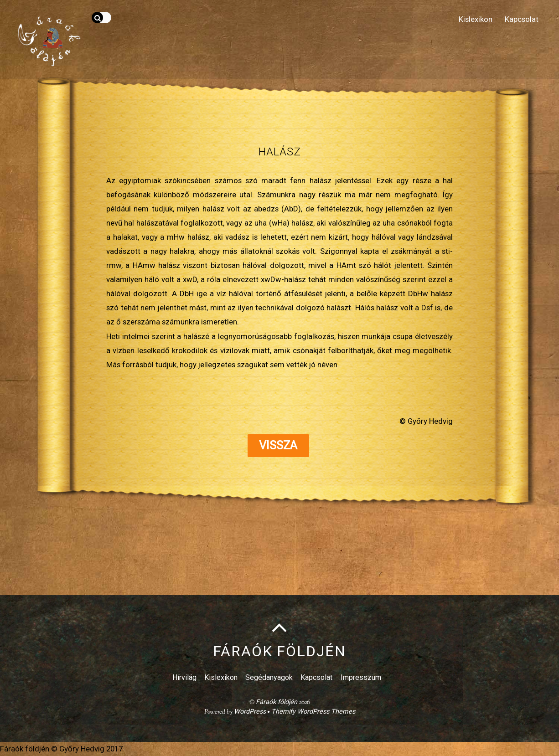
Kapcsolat (522, 19)
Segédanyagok (269, 677)
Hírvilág (184, 677)
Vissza (278, 445)
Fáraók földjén (277, 702)
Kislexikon (476, 19)
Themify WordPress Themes (313, 712)
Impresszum (361, 677)
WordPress (250, 712)
